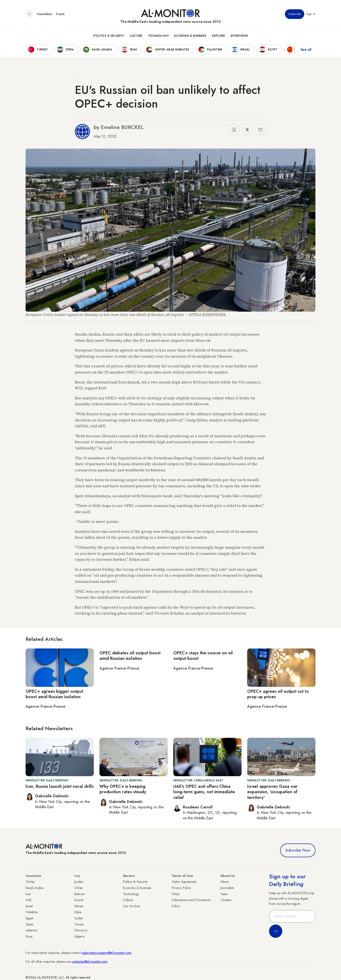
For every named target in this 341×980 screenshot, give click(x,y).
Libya (78, 912)
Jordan (79, 882)
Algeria (79, 936)
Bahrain (80, 894)
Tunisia (79, 924)
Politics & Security (109, 36)
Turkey (30, 882)
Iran (28, 894)
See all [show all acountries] (306, 50)
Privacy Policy (181, 888)
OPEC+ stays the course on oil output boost (203, 656)
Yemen (79, 906)
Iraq (77, 876)
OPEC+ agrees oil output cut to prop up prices (278, 694)
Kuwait (79, 900)
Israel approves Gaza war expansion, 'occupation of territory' (272, 792)
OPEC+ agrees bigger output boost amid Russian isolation (54, 694)
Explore (218, 36)
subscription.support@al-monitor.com (107, 953)
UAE (29, 900)
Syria (29, 936)
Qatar (30, 924)
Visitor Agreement (184, 882)
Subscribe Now (298, 850)
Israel (29, 906)
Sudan (79, 918)
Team (224, 894)
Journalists (227, 888)
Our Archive (131, 906)
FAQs (175, 894)
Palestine (31, 912)
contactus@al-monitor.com (90, 962)
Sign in (311, 14)
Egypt (29, 918)
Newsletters (45, 14)
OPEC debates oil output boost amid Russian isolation (130, 656)
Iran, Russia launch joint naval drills (60, 786)
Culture (136, 36)
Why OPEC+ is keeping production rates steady (123, 789)
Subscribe (295, 14)
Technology (158, 36)
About (224, 882)
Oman (79, 888)
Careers (226, 900)
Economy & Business (190, 36)
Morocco (81, 930)
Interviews (239, 36)
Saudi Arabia (34, 888)
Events (60, 14)
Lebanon (31, 930)
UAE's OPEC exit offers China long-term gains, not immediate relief (204, 792)
